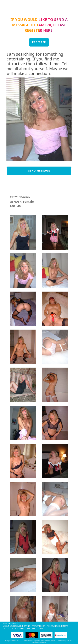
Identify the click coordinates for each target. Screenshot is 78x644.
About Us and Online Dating (17, 626)
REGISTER (39, 42)
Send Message (39, 171)
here (48, 30)
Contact (41, 629)
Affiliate (31, 629)
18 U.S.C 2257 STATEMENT (14, 629)
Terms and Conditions (58, 626)
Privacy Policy (39, 626)
